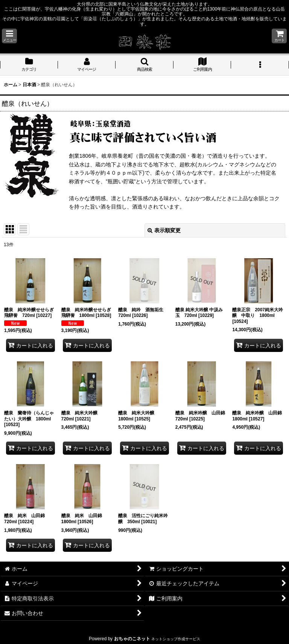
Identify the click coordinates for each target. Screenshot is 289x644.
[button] (9, 36)
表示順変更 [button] (164, 230)
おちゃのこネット (132, 639)
